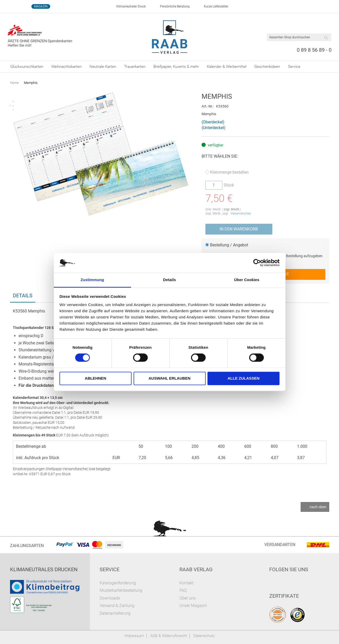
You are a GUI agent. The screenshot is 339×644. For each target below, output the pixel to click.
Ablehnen (95, 378)
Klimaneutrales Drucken (44, 569)
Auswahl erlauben (169, 378)
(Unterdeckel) (214, 128)
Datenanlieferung (115, 613)
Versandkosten (241, 213)
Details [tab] (170, 280)
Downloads (110, 598)
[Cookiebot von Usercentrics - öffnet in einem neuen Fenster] (257, 263)
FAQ (183, 590)
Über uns (188, 598)
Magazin (41, 6)
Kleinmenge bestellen (227, 172)
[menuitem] (27, 67)
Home (14, 83)
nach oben (318, 507)
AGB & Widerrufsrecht (169, 636)
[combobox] (299, 37)
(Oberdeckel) (213, 122)
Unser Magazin (193, 606)
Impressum (134, 636)
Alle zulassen (244, 378)
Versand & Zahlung (117, 606)
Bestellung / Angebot (227, 245)
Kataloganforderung (118, 583)
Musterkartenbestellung (121, 590)
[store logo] (169, 37)
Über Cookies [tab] (247, 280)
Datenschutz (204, 636)
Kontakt (186, 583)
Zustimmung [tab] (92, 280)
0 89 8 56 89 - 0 (314, 50)
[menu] (170, 67)
